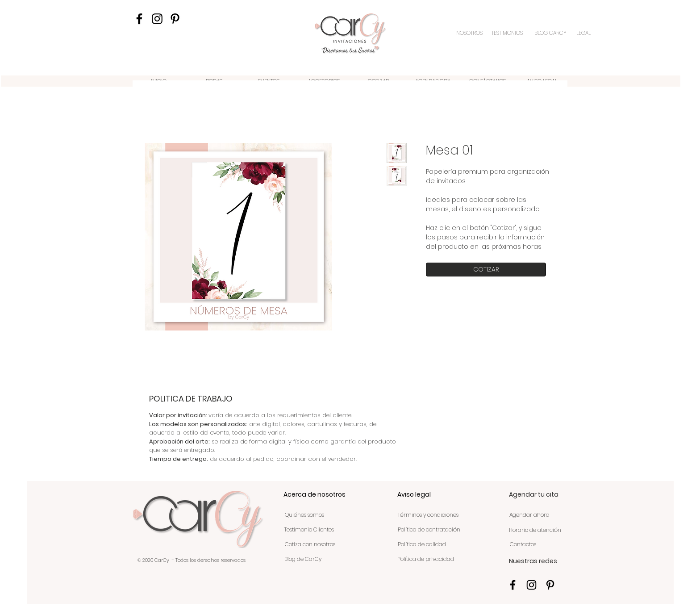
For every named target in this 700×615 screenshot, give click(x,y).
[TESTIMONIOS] (508, 33)
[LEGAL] (584, 33)
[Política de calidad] (422, 545)
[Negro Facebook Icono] (139, 19)
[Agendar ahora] (529, 515)
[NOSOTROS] (470, 33)
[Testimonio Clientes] (309, 530)
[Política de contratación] (429, 530)
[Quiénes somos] (304, 515)
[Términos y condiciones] (428, 515)
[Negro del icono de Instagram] (157, 19)
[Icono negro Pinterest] (175, 19)
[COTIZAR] (486, 270)
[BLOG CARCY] (550, 33)
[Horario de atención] (535, 531)
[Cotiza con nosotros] (310, 545)
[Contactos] (523, 545)
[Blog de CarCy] (303, 560)
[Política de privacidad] (426, 560)
